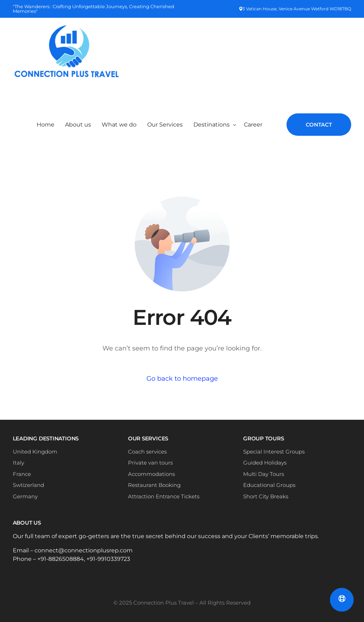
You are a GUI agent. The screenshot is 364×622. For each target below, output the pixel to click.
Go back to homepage (182, 379)
